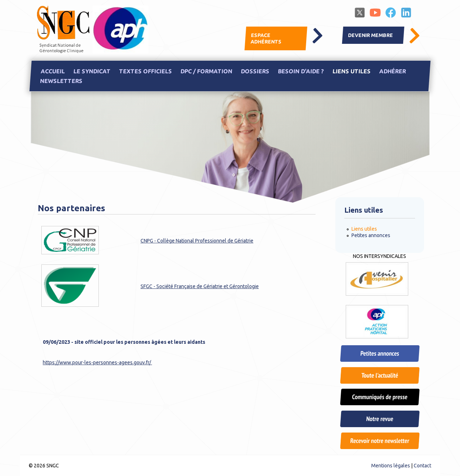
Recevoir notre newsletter (379, 441)
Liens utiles (351, 71)
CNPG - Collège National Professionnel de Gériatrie (197, 241)
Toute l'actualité (379, 375)
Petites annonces (371, 235)
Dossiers (255, 71)
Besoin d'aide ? (301, 71)
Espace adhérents (266, 38)
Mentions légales (391, 466)
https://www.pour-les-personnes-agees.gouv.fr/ (97, 362)
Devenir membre (371, 35)
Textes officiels (145, 71)
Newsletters (61, 81)
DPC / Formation (206, 71)
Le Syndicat (92, 71)
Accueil (52, 71)
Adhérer (392, 71)
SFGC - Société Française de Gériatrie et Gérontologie (200, 286)
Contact (422, 466)
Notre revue (380, 419)
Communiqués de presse (379, 397)
